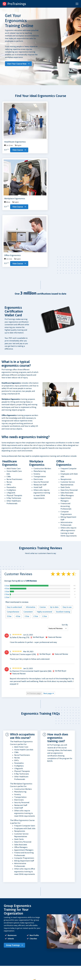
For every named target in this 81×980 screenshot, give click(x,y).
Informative (31, 503)
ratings (67, 969)
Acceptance (33, 957)
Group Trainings (14, 841)
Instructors (5, 960)
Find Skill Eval (6, 963)
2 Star (7, 490)
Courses (4, 951)
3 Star (7, 487)
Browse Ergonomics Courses (17, 932)
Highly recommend (44, 507)
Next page (49, 589)
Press (30, 954)
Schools (4, 957)
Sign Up (4, 965)
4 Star (7, 484)
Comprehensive (13, 507)
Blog (17, 948)
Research (18, 954)
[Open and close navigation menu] (77, 4)
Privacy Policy (47, 948)
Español (66, 973)
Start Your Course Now (18, 64)
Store (17, 957)
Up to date (54, 503)
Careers (31, 960)
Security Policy (47, 956)
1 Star (7, 493)
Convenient (28, 507)
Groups (4, 954)
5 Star (7, 481)
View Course (11, 158)
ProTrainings (60, 955)
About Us (32, 948)
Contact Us (19, 951)
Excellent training (63, 507)
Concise (43, 503)
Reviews (31, 951)
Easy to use (67, 503)
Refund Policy (47, 959)
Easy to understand (14, 503)
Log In (4, 968)
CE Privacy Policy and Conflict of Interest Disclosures (46, 972)
